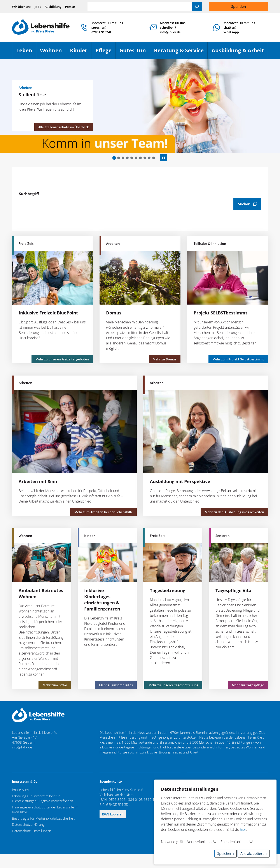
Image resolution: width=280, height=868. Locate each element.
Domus (114, 313)
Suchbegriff (29, 194)
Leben (26, 52)
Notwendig (170, 842)
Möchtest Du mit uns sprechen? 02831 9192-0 (107, 27)
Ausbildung (53, 7)
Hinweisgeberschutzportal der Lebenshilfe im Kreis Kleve (45, 810)
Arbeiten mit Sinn (38, 481)
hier (243, 829)
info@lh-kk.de (22, 747)
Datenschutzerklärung (28, 824)
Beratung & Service (181, 52)
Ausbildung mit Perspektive (180, 481)
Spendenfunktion (234, 842)
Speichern (226, 854)
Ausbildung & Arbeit (240, 52)
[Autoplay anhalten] (164, 158)
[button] (114, 158)
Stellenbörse (32, 94)
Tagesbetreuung (168, 590)
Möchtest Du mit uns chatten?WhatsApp (239, 27)
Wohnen (53, 52)
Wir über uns (22, 7)
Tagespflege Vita (233, 590)
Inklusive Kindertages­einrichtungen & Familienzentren (102, 600)
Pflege (105, 52)
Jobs (38, 7)
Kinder (81, 52)
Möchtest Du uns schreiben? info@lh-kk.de (173, 27)
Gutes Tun (135, 52)
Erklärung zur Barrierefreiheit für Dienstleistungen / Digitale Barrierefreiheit (43, 798)
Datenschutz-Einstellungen (32, 831)
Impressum (20, 790)
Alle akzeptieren (254, 854)
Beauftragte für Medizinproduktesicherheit (43, 818)
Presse (70, 7)
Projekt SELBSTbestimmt (220, 313)
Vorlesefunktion (199, 842)
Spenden (239, 7)
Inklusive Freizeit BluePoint (48, 313)
